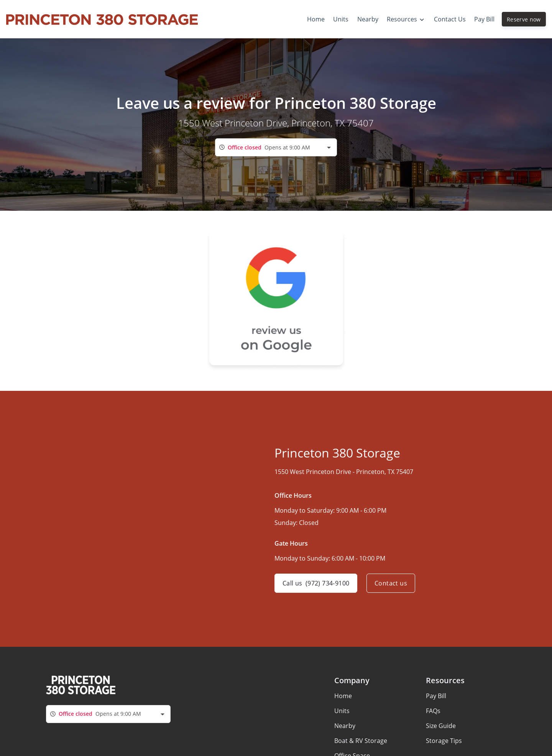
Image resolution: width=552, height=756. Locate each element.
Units (342, 711)
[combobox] (276, 147)
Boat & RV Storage (361, 741)
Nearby (345, 726)
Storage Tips (444, 741)
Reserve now (524, 19)
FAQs (433, 711)
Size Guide (441, 726)
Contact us (391, 583)
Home (343, 696)
